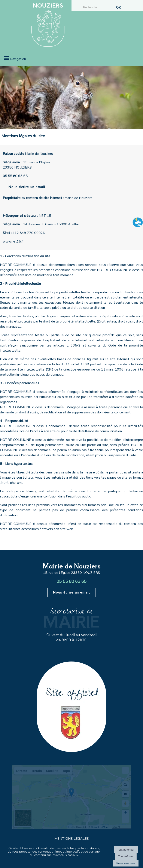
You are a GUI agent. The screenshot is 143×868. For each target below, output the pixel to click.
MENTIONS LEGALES (72, 839)
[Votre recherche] (98, 7)
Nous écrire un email (27, 187)
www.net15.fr (13, 241)
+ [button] (126, 813)
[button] (125, 770)
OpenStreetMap (99, 827)
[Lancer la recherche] (118, 8)
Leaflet (72, 827)
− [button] (126, 820)
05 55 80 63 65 (15, 176)
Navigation (18, 59)
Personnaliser (126, 863)
